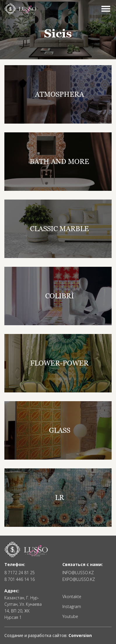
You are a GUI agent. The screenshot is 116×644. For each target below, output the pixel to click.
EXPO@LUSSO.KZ (79, 579)
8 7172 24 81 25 (20, 573)
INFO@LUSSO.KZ (78, 573)
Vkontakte (72, 597)
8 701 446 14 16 (20, 579)
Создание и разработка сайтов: (48, 635)
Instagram (72, 607)
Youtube (70, 617)
